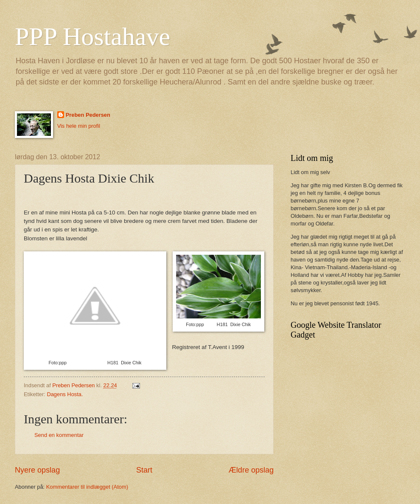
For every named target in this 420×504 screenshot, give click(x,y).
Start (144, 470)
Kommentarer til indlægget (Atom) (87, 487)
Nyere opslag (37, 470)
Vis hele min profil (79, 126)
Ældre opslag (251, 470)
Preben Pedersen (88, 115)
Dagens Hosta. (65, 394)
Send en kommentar (59, 435)
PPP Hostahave (92, 37)
